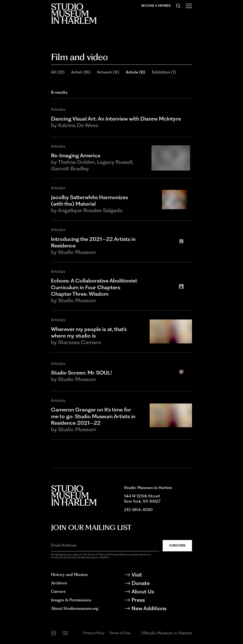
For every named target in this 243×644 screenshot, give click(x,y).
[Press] (158, 601)
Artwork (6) (108, 72)
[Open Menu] (189, 6)
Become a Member (156, 6)
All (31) (58, 72)
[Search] (178, 6)
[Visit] (158, 576)
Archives (59, 583)
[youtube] (65, 633)
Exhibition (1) (164, 72)
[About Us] (158, 592)
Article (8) (135, 72)
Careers (58, 591)
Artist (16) (81, 72)
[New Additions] (158, 609)
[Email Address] (105, 545)
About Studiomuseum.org (75, 608)
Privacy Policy (94, 633)
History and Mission (69, 575)
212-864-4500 (138, 510)
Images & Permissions (71, 600)
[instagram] (54, 633)
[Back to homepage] (74, 14)
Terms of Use (120, 633)
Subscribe (177, 545)
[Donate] (158, 584)
